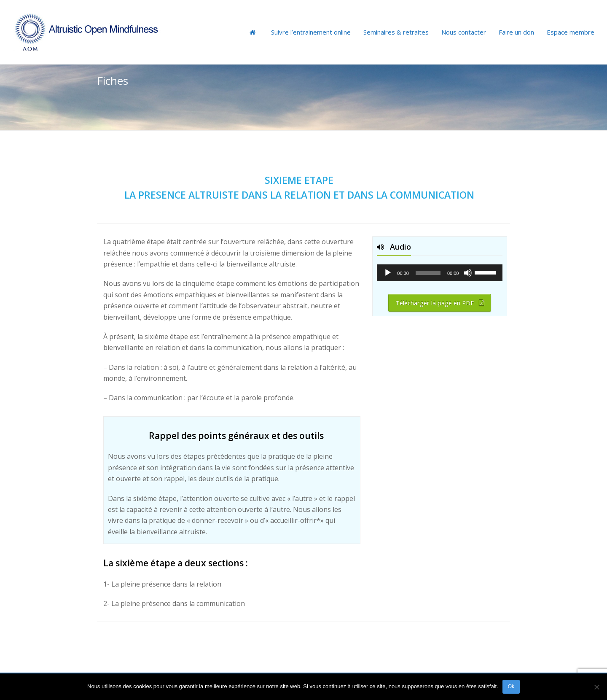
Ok (511, 687)
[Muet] (468, 273)
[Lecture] (388, 273)
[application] (440, 273)
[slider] (428, 273)
